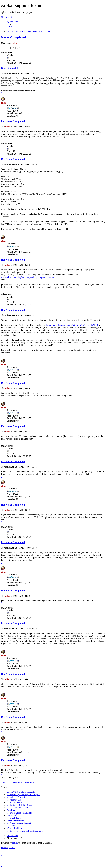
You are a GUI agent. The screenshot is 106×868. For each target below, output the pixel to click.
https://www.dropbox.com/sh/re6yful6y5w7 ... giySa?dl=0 (72, 325)
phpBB (15, 843)
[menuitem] (9, 27)
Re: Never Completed (13, 121)
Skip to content (8, 17)
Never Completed (13, 37)
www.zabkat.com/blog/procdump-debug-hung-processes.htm (28, 277)
